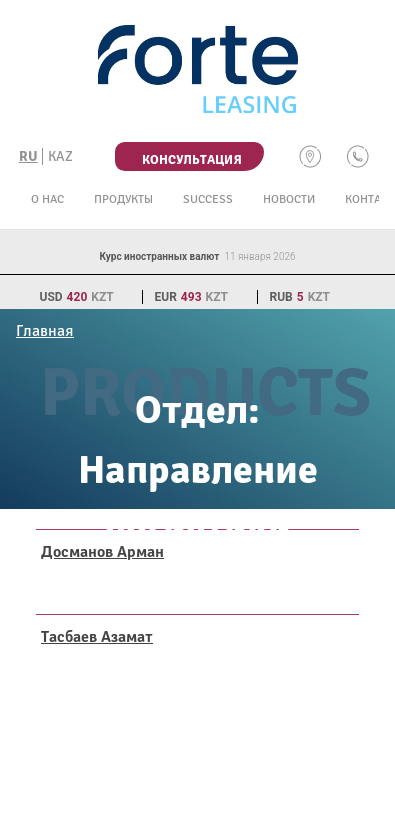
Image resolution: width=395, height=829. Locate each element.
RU (28, 156)
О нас (47, 199)
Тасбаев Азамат (97, 637)
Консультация (191, 160)
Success (208, 199)
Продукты (123, 199)
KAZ (60, 156)
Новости (289, 199)
